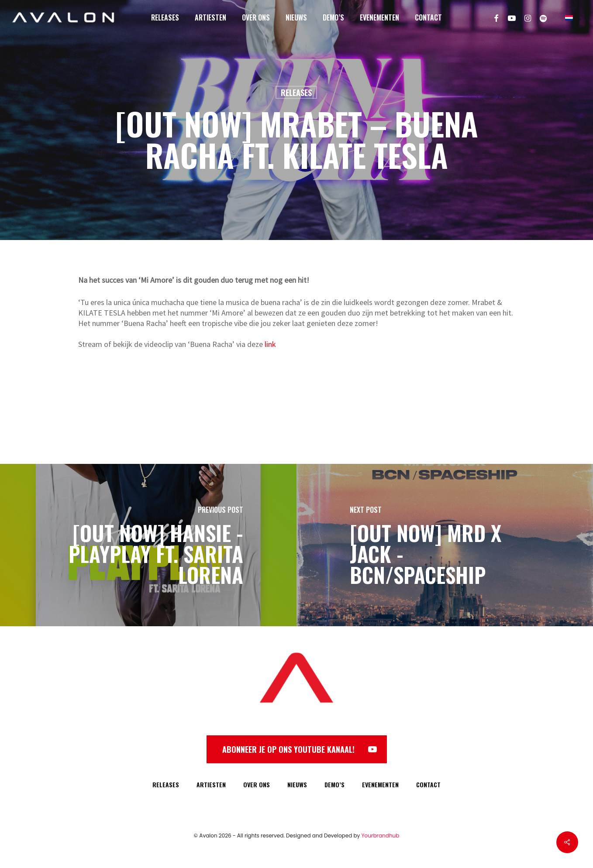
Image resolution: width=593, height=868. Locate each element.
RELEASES (166, 784)
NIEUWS (297, 784)
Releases (296, 93)
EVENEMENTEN (380, 784)
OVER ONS (257, 784)
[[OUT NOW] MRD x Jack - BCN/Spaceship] (445, 545)
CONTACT (428, 784)
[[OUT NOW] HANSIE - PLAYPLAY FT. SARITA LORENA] (148, 545)
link (270, 344)
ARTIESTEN (211, 784)
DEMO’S (334, 784)
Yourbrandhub (381, 835)
